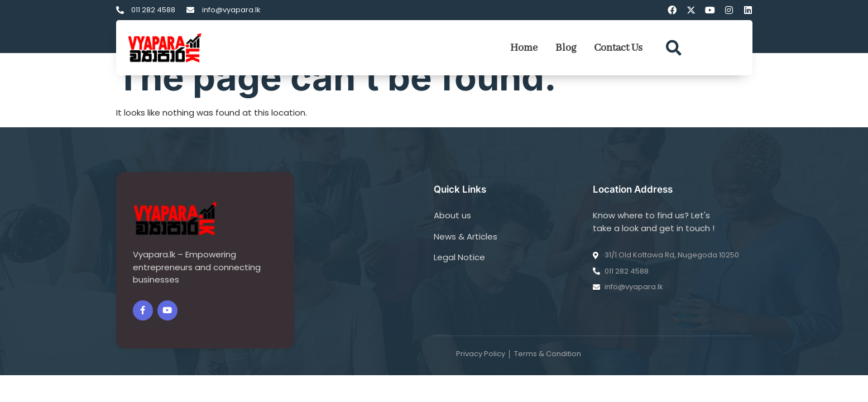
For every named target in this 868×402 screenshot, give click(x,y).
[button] (674, 48)
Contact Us (618, 48)
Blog (566, 48)
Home (524, 48)
